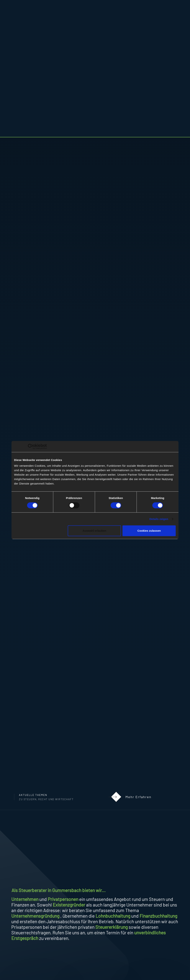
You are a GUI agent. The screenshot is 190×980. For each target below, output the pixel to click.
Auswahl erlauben (94, 531)
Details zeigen (159, 519)
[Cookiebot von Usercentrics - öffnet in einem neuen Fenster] (31, 446)
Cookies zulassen (149, 531)
